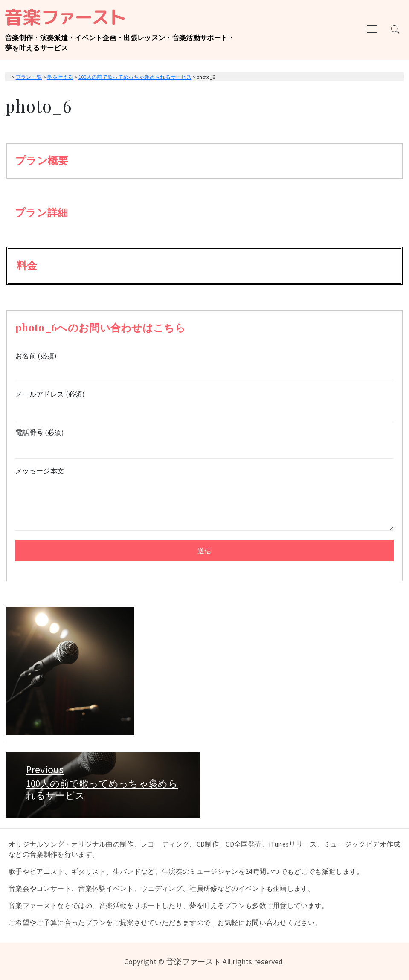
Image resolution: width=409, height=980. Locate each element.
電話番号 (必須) (204, 440)
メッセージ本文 (204, 499)
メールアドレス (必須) (204, 402)
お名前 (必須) (204, 364)
